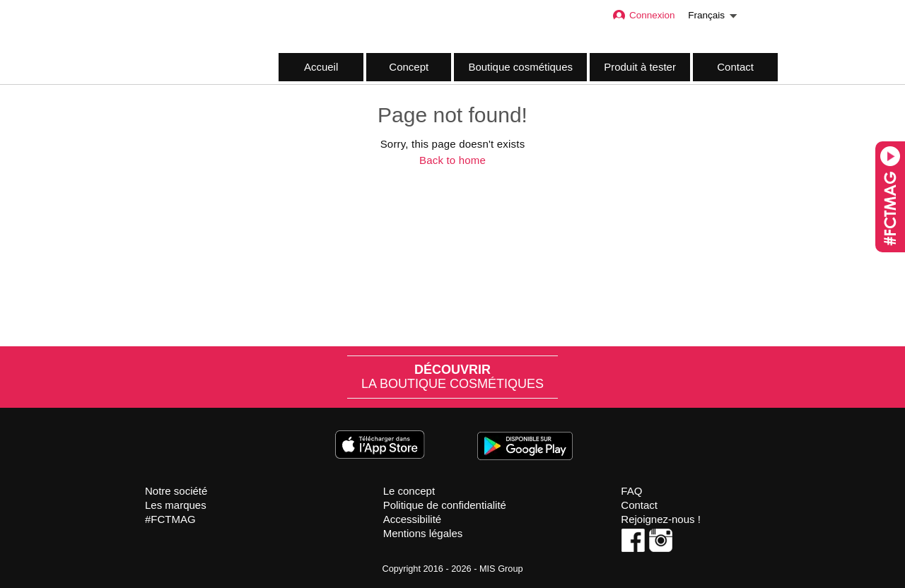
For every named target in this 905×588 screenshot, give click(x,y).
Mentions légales (423, 533)
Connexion (643, 15)
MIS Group (501, 569)
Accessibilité (413, 519)
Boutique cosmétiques (520, 67)
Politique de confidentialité (445, 505)
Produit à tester (640, 67)
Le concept (409, 491)
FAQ (631, 491)
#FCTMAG (170, 519)
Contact (735, 67)
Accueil (321, 67)
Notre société (176, 491)
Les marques (176, 505)
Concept (409, 67)
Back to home (452, 160)
